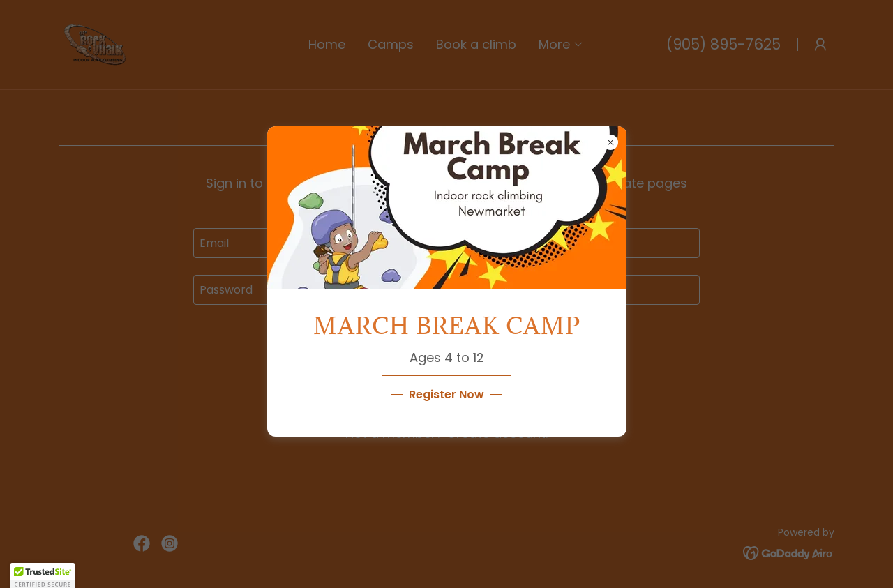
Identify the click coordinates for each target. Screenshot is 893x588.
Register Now (446, 394)
